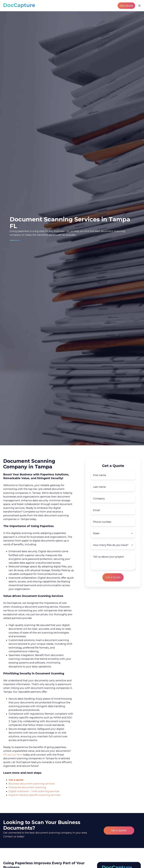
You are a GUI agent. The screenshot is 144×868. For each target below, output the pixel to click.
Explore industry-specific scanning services (35, 795)
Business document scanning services (32, 784)
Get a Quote (126, 6)
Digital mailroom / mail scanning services (34, 791)
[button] (139, 6)
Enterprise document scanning (27, 787)
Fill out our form (13, 755)
